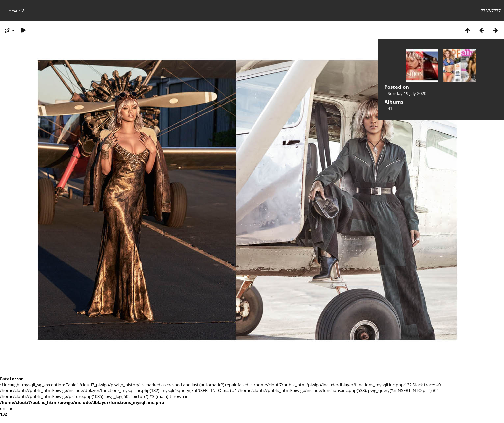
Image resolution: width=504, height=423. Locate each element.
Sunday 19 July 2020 (407, 93)
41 (390, 108)
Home (11, 11)
